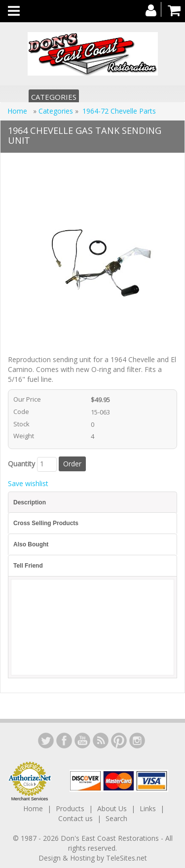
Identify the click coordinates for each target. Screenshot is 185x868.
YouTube (82, 741)
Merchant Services (30, 799)
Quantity (21, 464)
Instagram (137, 741)
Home (18, 111)
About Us (112, 808)
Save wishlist (28, 483)
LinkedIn (46, 741)
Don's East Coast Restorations (111, 838)
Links (148, 808)
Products (70, 808)
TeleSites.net (127, 858)
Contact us (75, 818)
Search (116, 818)
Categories (54, 97)
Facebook (64, 741)
